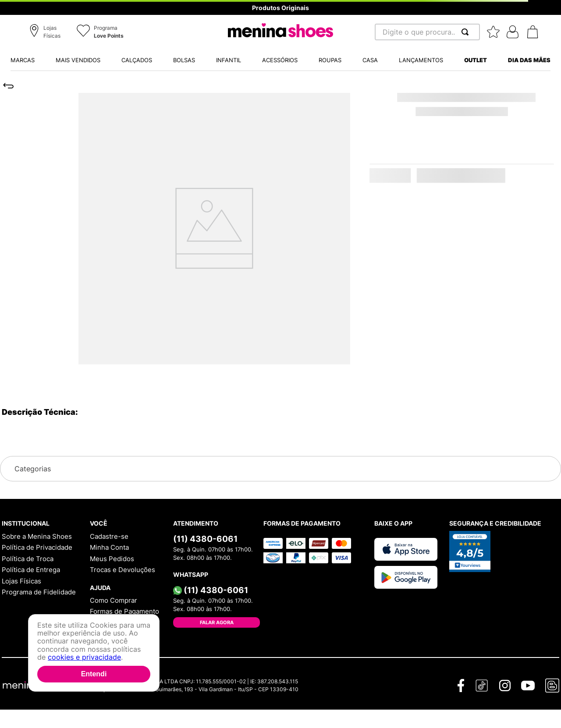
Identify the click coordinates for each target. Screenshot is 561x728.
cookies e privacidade (84, 657)
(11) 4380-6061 (205, 539)
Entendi (94, 674)
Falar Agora (217, 622)
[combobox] (427, 32)
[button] (46, 32)
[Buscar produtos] (467, 32)
